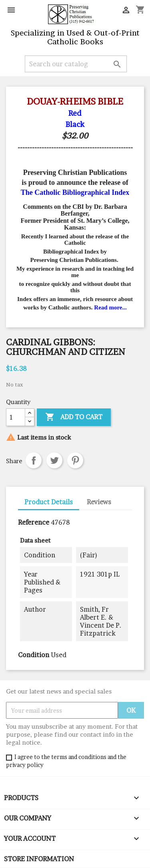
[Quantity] (16, 417)
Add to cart (74, 417)
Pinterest (75, 460)
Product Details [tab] (49, 502)
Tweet (54, 460)
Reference (34, 522)
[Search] (76, 64)
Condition (34, 655)
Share (34, 460)
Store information (39, 859)
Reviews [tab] (99, 502)
